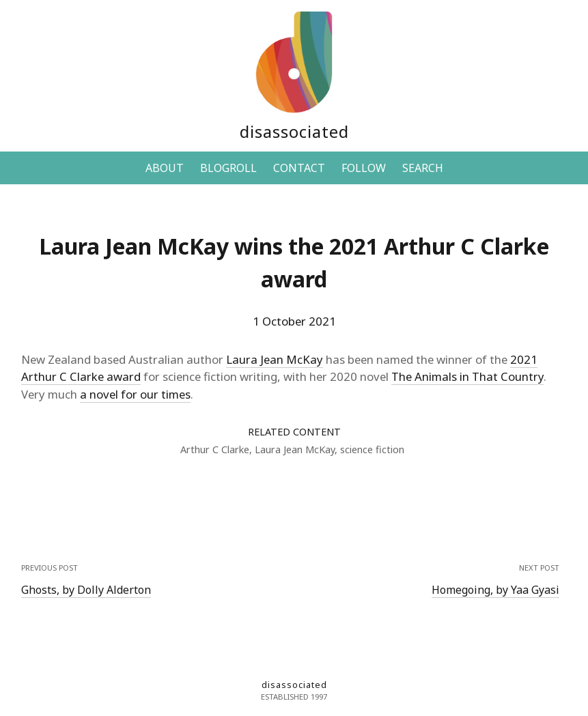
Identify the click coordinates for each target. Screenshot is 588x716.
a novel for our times (135, 394)
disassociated (294, 131)
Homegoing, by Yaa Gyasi (495, 590)
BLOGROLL (228, 168)
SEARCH (423, 168)
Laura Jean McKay (275, 359)
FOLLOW (364, 168)
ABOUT (165, 168)
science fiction (372, 449)
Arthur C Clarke (215, 449)
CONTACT (299, 168)
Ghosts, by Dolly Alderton (86, 590)
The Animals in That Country (467, 376)
